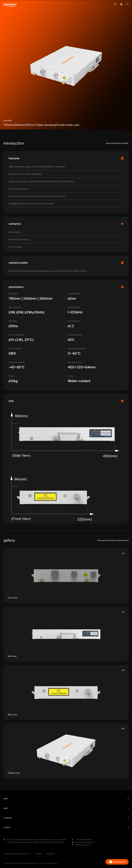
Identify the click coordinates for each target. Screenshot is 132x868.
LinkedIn (39, 854)
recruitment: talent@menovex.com (17, 854)
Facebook (51, 854)
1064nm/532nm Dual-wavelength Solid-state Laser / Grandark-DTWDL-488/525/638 (48, 271)
